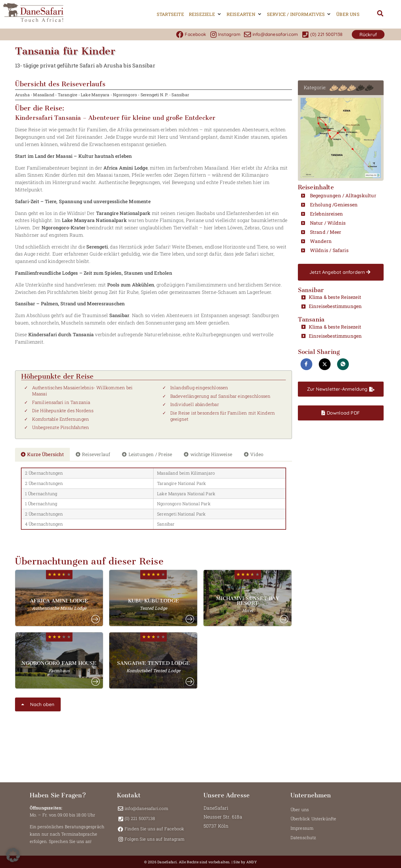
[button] (205, 14)
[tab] (42, 454)
